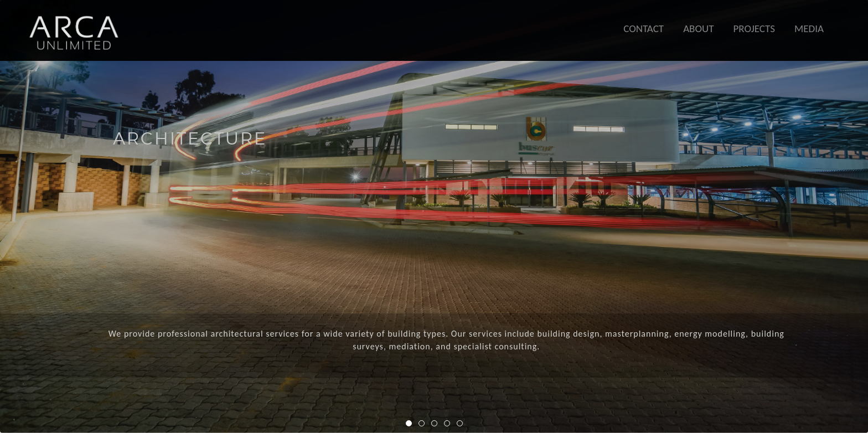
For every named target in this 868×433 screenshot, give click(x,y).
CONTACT (644, 29)
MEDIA (809, 29)
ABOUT (698, 29)
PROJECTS (754, 29)
